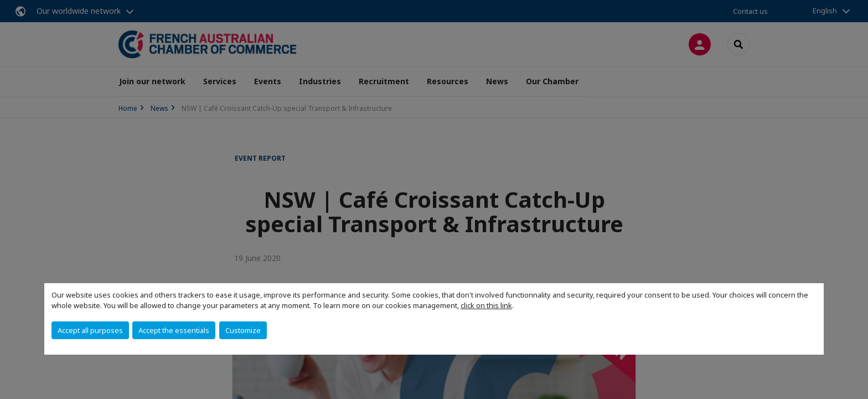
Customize (243, 330)
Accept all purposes (90, 330)
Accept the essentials (174, 330)
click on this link (486, 305)
